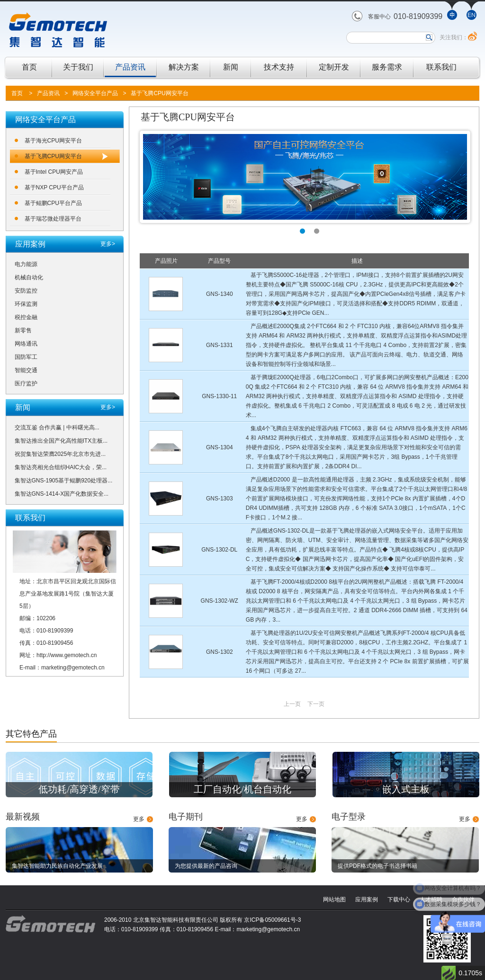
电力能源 (26, 264)
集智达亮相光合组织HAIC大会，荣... (61, 467)
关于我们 (78, 67)
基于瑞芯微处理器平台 (53, 219)
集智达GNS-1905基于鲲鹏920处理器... (64, 481)
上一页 (292, 704)
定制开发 (334, 67)
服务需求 (387, 67)
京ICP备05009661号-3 (272, 920)
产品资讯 (130, 67)
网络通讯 (26, 344)
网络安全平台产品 (95, 93)
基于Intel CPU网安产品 (54, 172)
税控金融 (26, 317)
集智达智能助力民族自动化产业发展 (57, 866)
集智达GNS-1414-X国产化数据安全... (62, 494)
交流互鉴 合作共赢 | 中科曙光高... (57, 428)
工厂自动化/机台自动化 (242, 789)
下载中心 (399, 900)
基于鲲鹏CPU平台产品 (53, 203)
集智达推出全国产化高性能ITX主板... (61, 441)
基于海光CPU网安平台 (53, 141)
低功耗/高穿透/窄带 (79, 789)
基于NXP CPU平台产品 (54, 187)
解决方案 (184, 67)
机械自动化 (29, 277)
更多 (139, 819)
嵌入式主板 (406, 789)
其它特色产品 (31, 734)
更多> (108, 244)
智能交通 (26, 370)
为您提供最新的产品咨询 (206, 866)
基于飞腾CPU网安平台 (159, 93)
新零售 (23, 330)
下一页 (316, 704)
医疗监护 (26, 383)
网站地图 (334, 900)
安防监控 (26, 291)
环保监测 (26, 304)
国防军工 (26, 357)
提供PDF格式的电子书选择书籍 (377, 866)
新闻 (231, 67)
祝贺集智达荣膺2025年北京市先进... (60, 454)
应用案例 (367, 900)
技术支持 (279, 67)
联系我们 (441, 67)
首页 (29, 67)
